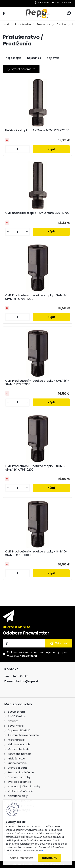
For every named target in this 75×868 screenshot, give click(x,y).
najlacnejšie (13, 58)
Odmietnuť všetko (21, 858)
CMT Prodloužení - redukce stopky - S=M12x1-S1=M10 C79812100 (37, 383)
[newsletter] (59, 643)
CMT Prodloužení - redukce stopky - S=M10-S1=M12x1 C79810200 (36, 468)
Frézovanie (44, 24)
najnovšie (53, 58)
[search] (69, 13)
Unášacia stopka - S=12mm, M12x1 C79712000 (37, 130)
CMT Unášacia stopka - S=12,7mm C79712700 (37, 213)
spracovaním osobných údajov (42, 652)
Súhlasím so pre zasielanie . (37, 654)
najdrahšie (34, 58)
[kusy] (17, 149)
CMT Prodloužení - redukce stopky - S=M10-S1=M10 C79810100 (36, 553)
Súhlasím (49, 858)
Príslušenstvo (23, 24)
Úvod (6, 24)
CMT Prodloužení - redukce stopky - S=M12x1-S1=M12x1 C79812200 (37, 297)
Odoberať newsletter (26, 633)
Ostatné (61, 24)
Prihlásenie (43, 3)
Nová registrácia (64, 3)
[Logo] (37, 14)
